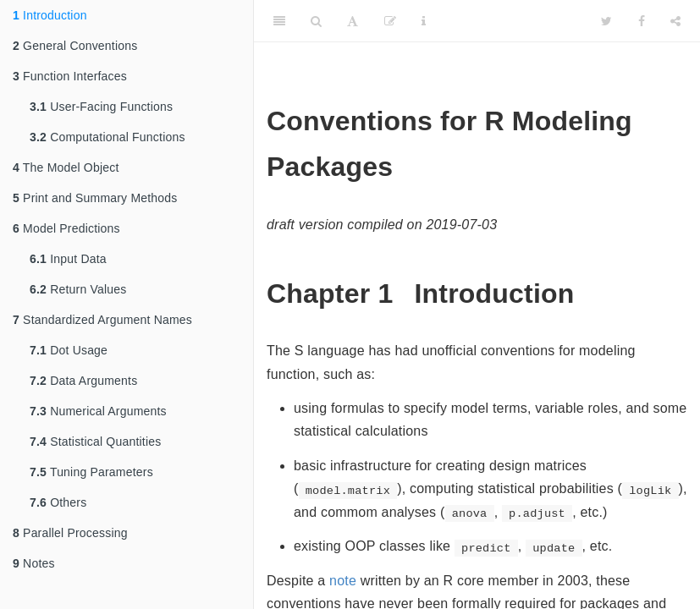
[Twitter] (606, 21)
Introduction (50, 15)
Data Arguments (83, 381)
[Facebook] (642, 21)
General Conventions (75, 46)
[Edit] (390, 21)
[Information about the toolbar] (424, 21)
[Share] (675, 21)
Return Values (78, 289)
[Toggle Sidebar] (279, 21)
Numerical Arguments (98, 411)
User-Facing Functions (101, 107)
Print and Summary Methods (95, 198)
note (343, 581)
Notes (34, 563)
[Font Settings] (353, 21)
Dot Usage (69, 350)
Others (58, 502)
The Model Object (66, 167)
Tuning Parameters (91, 472)
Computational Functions (107, 137)
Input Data (68, 259)
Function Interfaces (70, 76)
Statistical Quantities (95, 442)
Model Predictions (66, 228)
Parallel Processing (70, 533)
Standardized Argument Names (102, 320)
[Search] (316, 21)
